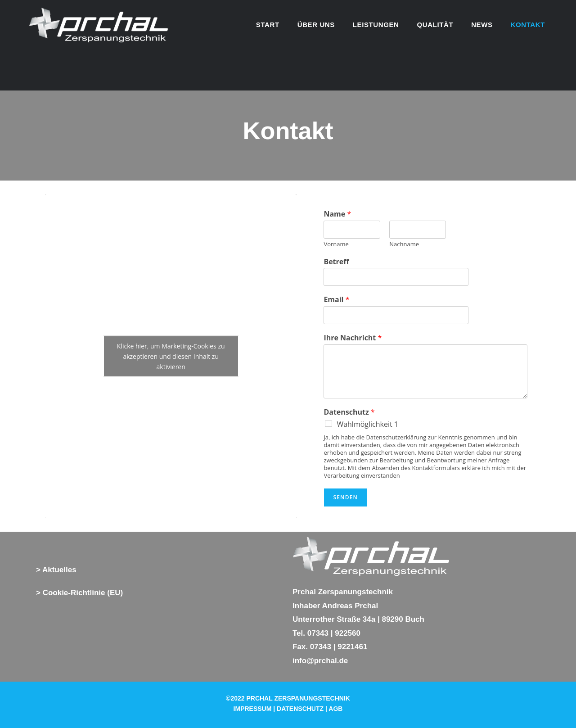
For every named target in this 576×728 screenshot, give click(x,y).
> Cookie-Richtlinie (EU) (79, 593)
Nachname (404, 244)
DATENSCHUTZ (300, 709)
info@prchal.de (320, 661)
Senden (345, 497)
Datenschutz (349, 412)
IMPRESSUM (253, 709)
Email (336, 300)
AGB (335, 709)
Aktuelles (59, 570)
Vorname (336, 244)
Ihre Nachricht (353, 338)
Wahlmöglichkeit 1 (367, 424)
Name (337, 214)
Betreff (336, 262)
